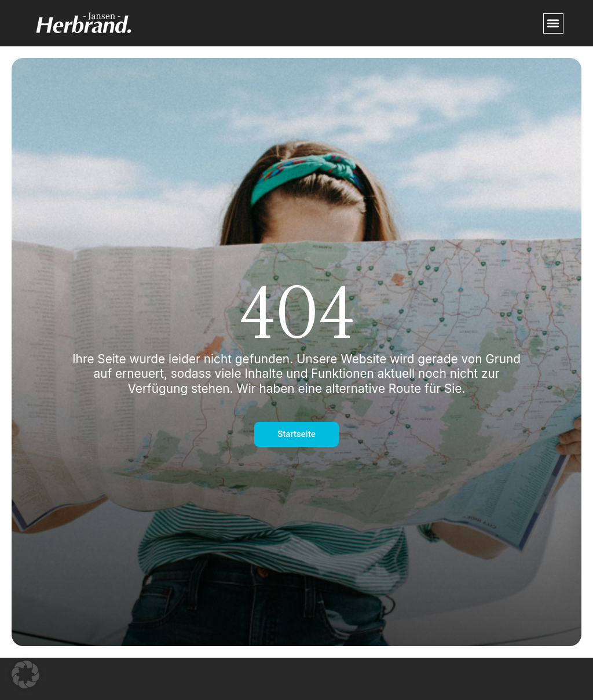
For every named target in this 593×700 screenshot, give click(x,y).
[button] (553, 23)
